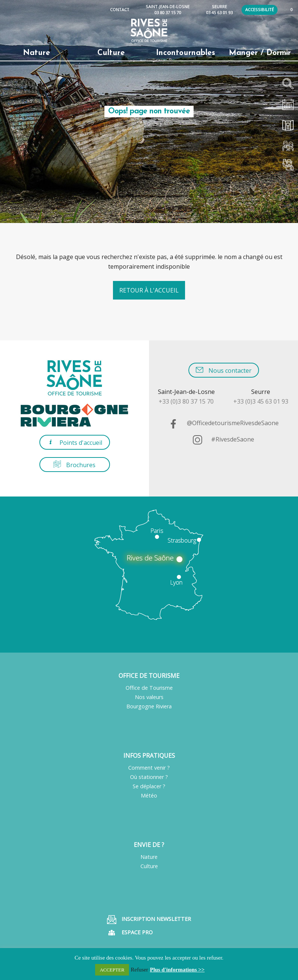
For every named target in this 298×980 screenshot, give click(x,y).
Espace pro (130, 933)
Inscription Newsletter (149, 920)
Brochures (74, 465)
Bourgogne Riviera (149, 706)
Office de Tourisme (149, 688)
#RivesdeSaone (223, 439)
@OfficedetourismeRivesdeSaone (224, 423)
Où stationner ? (149, 777)
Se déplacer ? (149, 786)
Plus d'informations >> (177, 970)
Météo (149, 795)
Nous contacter (224, 370)
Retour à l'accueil (149, 290)
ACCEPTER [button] (112, 970)
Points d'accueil (74, 442)
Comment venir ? (149, 768)
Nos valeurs (149, 697)
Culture (149, 866)
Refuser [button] (140, 970)
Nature (149, 857)
